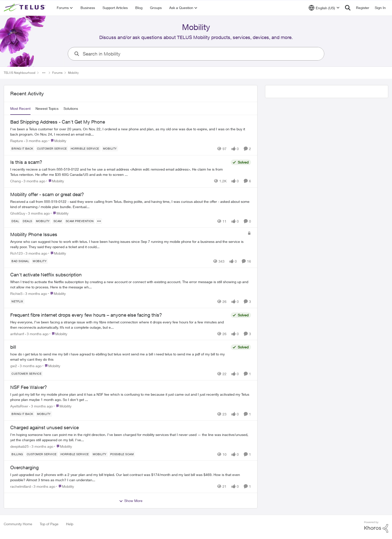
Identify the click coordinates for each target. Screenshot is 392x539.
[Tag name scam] (58, 221)
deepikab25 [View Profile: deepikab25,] (19, 446)
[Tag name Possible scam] (122, 454)
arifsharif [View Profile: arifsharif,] (17, 334)
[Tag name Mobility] (110, 149)
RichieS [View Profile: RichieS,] (16, 294)
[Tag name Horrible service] (85, 149)
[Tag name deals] (27, 221)
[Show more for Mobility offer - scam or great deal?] (99, 221)
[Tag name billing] (17, 454)
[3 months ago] (36, 141)
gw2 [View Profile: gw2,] (14, 366)
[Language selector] (324, 8)
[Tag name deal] (15, 221)
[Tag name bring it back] (22, 149)
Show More (131, 501)
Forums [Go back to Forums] (57, 73)
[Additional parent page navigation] (44, 73)
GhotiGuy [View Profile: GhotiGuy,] (18, 213)
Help (70, 524)
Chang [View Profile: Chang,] (15, 181)
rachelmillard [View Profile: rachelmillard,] (20, 486)
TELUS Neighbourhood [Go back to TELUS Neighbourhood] (19, 73)
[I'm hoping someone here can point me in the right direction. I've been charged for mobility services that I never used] (131, 437)
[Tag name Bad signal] (20, 261)
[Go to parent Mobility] (57, 141)
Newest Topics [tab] (47, 108)
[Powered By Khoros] (376, 527)
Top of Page (49, 524)
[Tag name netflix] (17, 301)
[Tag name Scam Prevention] (80, 221)
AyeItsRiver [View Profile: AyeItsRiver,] (19, 406)
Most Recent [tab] (20, 108)
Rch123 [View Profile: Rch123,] (16, 253)
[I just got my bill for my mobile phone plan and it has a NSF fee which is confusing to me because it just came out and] (131, 397)
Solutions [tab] (71, 108)
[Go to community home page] (25, 8)
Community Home (18, 524)
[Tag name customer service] (52, 149)
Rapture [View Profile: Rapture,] (17, 141)
